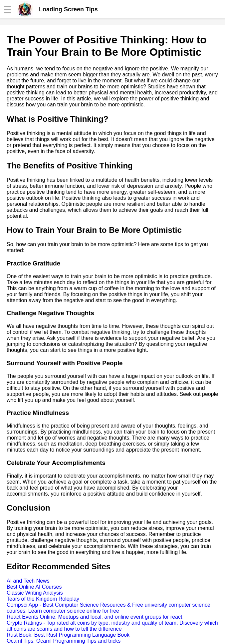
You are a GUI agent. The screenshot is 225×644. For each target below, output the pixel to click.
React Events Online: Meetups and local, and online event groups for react (94, 617)
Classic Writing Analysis (35, 593)
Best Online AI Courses (34, 587)
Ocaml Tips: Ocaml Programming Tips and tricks (64, 641)
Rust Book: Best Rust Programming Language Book (68, 635)
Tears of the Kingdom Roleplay (43, 599)
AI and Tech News (28, 581)
